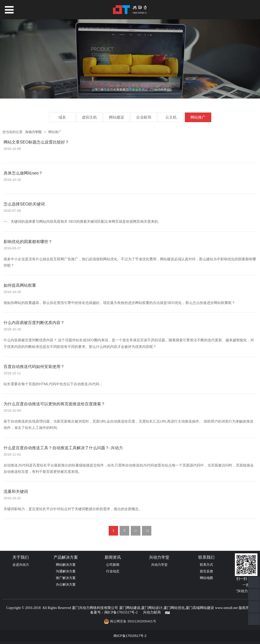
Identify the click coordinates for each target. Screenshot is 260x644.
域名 (62, 117)
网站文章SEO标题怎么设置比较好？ (36, 142)
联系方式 (206, 565)
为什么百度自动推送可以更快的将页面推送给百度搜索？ (54, 404)
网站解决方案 (66, 565)
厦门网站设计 (152, 608)
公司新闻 (113, 565)
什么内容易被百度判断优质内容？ (34, 323)
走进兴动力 (21, 565)
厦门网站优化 (174, 608)
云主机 (171, 117)
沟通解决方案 (66, 571)
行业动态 (113, 571)
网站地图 (206, 578)
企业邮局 (144, 117)
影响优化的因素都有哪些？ (28, 241)
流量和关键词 (16, 491)
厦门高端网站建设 (200, 608)
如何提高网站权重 (20, 285)
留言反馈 (206, 571)
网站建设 (117, 117)
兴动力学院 (33, 132)
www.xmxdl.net (226, 608)
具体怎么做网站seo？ (23, 173)
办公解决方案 (66, 584)
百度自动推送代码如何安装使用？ (34, 366)
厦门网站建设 (130, 608)
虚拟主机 (89, 117)
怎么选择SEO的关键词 (24, 204)
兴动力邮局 (152, 612)
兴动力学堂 (159, 565)
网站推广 (198, 117)
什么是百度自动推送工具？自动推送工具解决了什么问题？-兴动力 (63, 448)
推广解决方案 (66, 578)
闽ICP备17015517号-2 (121, 612)
